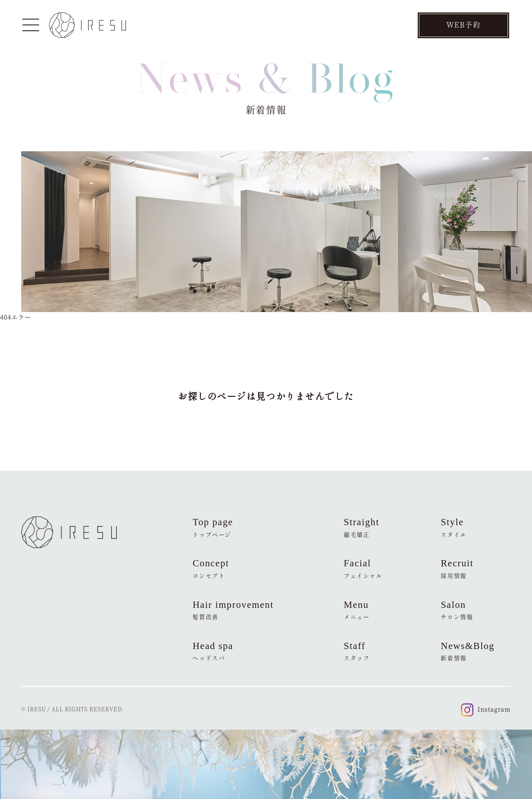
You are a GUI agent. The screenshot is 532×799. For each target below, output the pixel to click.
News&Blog (468, 651)
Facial (363, 569)
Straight (362, 528)
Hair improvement (233, 610)
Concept (211, 569)
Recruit (457, 569)
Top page (213, 528)
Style (453, 528)
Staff (357, 651)
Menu (357, 610)
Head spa (213, 651)
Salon (457, 610)
